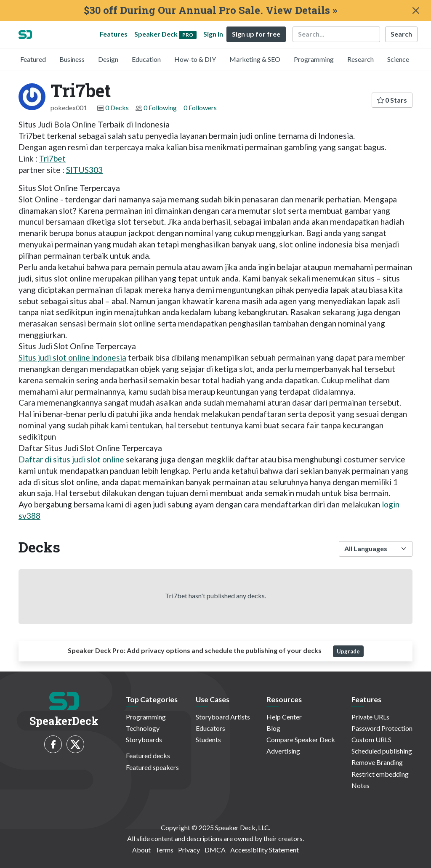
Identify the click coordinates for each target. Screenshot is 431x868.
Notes (360, 785)
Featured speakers (152, 767)
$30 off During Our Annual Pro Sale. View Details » (210, 10)
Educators (210, 728)
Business (72, 59)
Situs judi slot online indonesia (72, 357)
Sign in (213, 34)
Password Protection (382, 728)
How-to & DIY (195, 59)
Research (360, 59)
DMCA (215, 850)
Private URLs (370, 717)
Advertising (283, 751)
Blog (273, 728)
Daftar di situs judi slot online (71, 459)
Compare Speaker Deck (301, 739)
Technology (143, 728)
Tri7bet (52, 158)
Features (114, 34)
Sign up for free (256, 34)
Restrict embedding (380, 774)
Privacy (189, 850)
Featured (33, 59)
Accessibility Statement (265, 850)
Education (146, 59)
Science (398, 59)
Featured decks (148, 755)
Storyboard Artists (223, 717)
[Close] (416, 11)
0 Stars (392, 100)
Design (108, 59)
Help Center (284, 717)
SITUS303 (84, 170)
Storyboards (144, 739)
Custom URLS (371, 739)
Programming (314, 59)
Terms (164, 850)
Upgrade (348, 651)
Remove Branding (377, 762)
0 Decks (117, 108)
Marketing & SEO (255, 59)
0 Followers (200, 108)
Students (208, 739)
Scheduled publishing (382, 751)
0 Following (160, 108)
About (141, 850)
